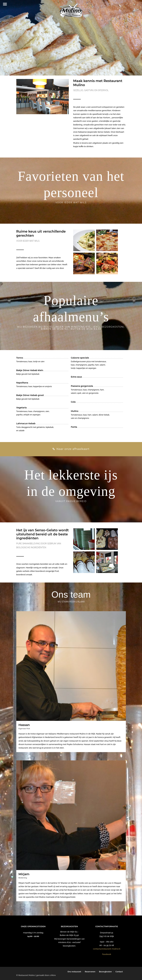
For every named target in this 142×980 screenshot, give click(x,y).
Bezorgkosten (105, 972)
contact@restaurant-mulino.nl (107, 949)
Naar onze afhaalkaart (71, 449)
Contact (119, 972)
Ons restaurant (74, 972)
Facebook (107, 954)
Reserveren (90, 972)
